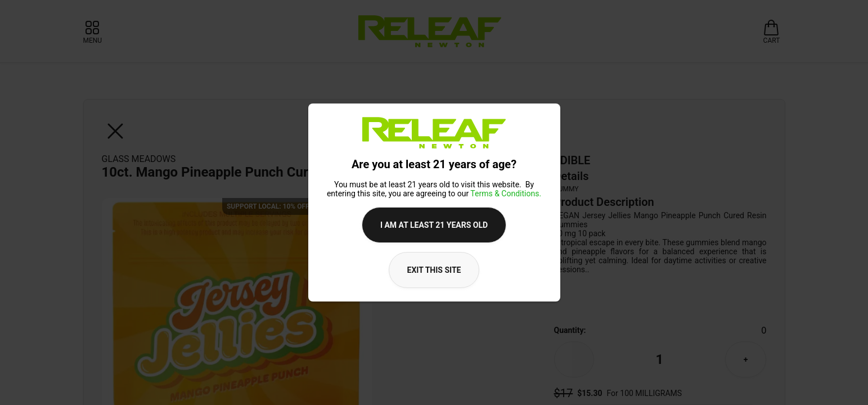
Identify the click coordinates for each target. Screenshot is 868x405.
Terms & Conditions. (506, 193)
